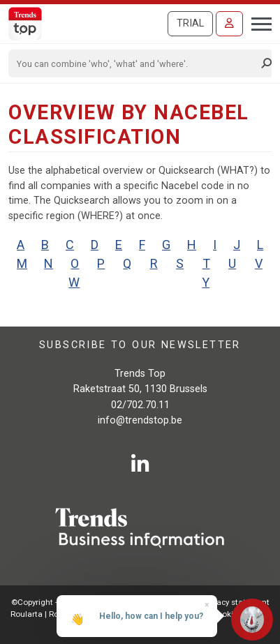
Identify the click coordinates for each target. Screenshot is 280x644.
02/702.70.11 (140, 405)
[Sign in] (229, 24)
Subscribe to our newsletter (140, 345)
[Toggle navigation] (257, 22)
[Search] (135, 63)
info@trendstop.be (140, 420)
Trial (190, 23)
